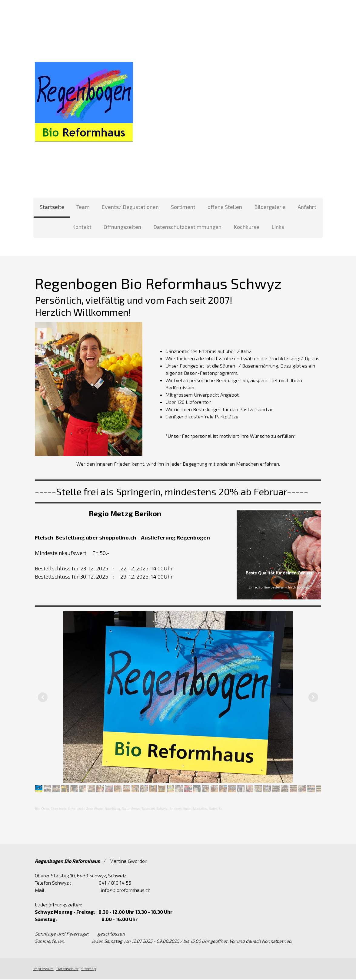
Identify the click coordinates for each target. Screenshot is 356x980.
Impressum (43, 969)
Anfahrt (307, 207)
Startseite (52, 207)
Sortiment (183, 207)
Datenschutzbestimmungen (187, 227)
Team (83, 207)
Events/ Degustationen (130, 207)
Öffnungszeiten (122, 227)
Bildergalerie (270, 207)
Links (278, 227)
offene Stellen (225, 207)
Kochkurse (246, 227)
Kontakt (82, 227)
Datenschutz (67, 969)
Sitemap (88, 969)
